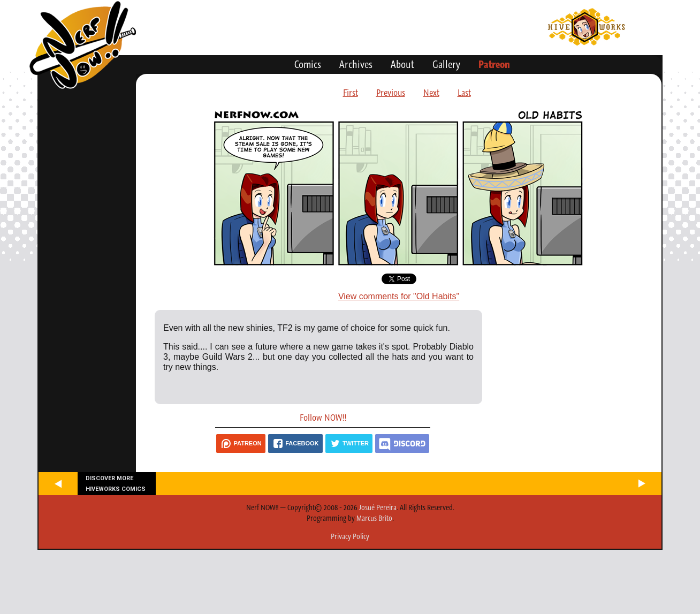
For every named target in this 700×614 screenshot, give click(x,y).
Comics (308, 64)
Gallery (446, 64)
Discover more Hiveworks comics (116, 483)
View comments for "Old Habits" (399, 296)
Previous (391, 93)
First (351, 93)
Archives (356, 64)
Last (464, 93)
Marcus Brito (374, 518)
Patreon (494, 64)
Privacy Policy (350, 536)
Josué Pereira (378, 507)
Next (431, 93)
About (402, 64)
